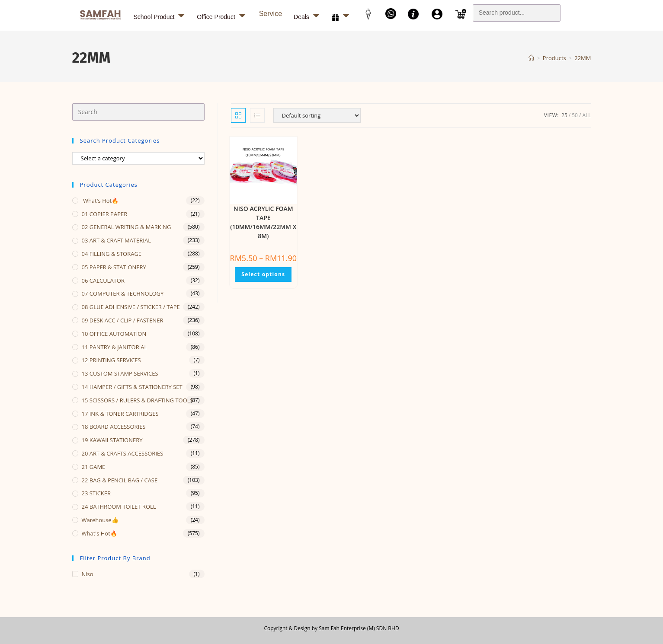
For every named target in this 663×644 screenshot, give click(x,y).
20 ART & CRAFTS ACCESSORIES (123, 453)
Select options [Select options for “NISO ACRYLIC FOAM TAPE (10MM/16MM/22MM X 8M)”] (263, 274)
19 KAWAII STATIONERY (112, 440)
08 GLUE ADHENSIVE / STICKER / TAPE (131, 307)
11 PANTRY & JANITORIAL (115, 347)
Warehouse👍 (100, 520)
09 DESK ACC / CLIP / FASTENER (123, 320)
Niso (88, 574)
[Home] (531, 58)
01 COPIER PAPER (105, 214)
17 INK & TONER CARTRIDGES (120, 414)
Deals (307, 15)
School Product (160, 15)
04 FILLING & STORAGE (112, 254)
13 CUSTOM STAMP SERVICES (120, 373)
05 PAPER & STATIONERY (114, 267)
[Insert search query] (138, 112)
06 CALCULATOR (103, 281)
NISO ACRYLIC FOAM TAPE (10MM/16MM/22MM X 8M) (263, 222)
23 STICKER (96, 493)
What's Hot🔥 (100, 201)
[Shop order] (317, 115)
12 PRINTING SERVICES (111, 360)
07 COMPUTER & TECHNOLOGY (123, 293)
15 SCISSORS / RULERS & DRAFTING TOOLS (138, 400)
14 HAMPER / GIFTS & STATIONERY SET (132, 387)
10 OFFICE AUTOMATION (114, 334)
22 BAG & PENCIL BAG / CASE (120, 480)
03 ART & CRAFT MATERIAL (117, 240)
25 (564, 115)
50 (575, 115)
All (586, 115)
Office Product (222, 15)
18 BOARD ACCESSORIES (114, 427)
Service (271, 14)
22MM (583, 58)
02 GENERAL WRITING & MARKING (127, 227)
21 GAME (94, 467)
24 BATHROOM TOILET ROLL (119, 507)
